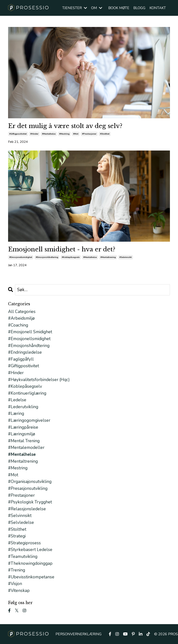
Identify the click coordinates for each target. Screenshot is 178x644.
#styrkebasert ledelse (30, 550)
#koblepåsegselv (71, 257)
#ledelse (17, 400)
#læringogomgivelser (29, 420)
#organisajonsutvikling (30, 482)
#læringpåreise (23, 427)
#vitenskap (19, 591)
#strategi (17, 536)
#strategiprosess (24, 543)
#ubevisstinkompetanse (31, 577)
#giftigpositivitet (18, 134)
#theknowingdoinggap (30, 563)
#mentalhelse (49, 134)
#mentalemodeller (26, 447)
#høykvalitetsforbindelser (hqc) (39, 380)
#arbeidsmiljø (21, 318)
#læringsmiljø (22, 434)
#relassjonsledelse (27, 509)
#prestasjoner (89, 134)
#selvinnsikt (126, 257)
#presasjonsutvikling (28, 488)
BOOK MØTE (119, 8)
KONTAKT (158, 8)
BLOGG (139, 8)
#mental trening (24, 441)
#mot (76, 134)
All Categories (22, 312)
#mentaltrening (108, 257)
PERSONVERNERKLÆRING (79, 634)
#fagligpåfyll (21, 359)
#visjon (15, 584)
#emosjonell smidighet (30, 332)
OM (97, 8)
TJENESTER (75, 8)
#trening (17, 570)
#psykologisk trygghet (30, 502)
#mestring (64, 134)
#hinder (34, 134)
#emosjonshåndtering (47, 257)
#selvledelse (21, 522)
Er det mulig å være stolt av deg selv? (65, 126)
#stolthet (105, 134)
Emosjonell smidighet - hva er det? (62, 249)
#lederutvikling (23, 407)
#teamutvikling (23, 556)
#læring (16, 413)
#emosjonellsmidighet (21, 257)
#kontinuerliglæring (27, 393)
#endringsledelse (25, 352)
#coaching (18, 325)
